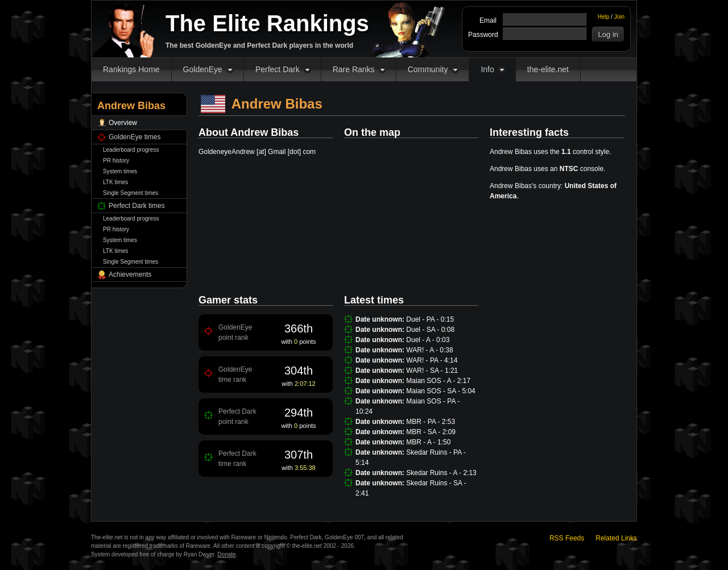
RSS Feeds (567, 538)
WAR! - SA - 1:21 (432, 371)
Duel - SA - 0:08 (430, 330)
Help (604, 17)
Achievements (130, 274)
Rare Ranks (354, 69)
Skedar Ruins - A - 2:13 (441, 473)
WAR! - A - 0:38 (429, 350)
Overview (123, 123)
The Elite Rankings (267, 23)
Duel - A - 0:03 (428, 340)
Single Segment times (131, 193)
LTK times (115, 182)
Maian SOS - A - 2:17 (438, 381)
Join (619, 17)
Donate (226, 554)
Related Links (616, 538)
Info (487, 69)
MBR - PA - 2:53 (431, 422)
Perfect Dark (278, 69)
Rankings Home (131, 69)
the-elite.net (548, 69)
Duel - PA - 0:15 (430, 319)
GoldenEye (203, 69)
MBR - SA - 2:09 (431, 432)
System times (120, 171)
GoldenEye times (135, 137)
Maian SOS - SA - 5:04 (440, 391)
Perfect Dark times (137, 206)
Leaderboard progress (131, 150)
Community (428, 69)
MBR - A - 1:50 (428, 442)
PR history (116, 161)
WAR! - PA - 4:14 (432, 360)
